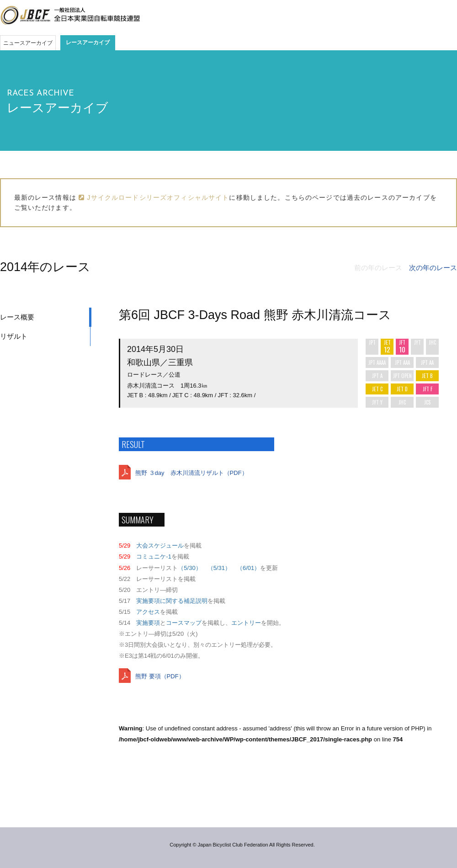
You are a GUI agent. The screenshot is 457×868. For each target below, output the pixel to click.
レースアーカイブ (88, 43)
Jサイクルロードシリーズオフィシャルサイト (154, 197)
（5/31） (219, 568)
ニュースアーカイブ (28, 43)
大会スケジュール (160, 546)
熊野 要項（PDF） (160, 676)
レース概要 (17, 317)
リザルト (14, 336)
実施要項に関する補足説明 (172, 601)
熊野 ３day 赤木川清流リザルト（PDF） (191, 473)
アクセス (148, 612)
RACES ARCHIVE (40, 93)
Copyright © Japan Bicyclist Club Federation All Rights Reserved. (242, 845)
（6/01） (248, 568)
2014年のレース (45, 267)
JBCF (70, 16)
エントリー (246, 623)
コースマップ (184, 623)
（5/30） (189, 568)
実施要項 (148, 623)
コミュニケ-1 (154, 556)
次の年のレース (433, 268)
